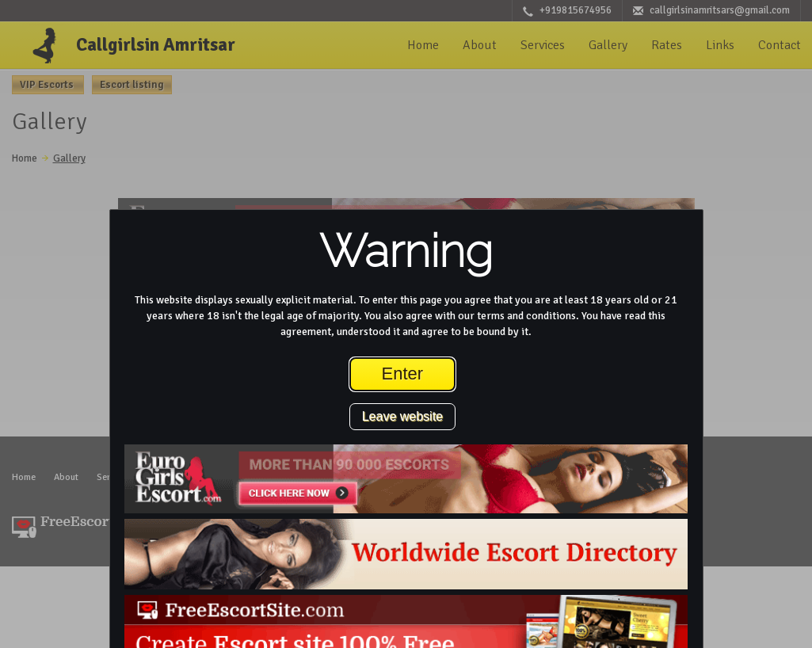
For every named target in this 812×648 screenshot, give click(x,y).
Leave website (402, 416)
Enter (403, 374)
